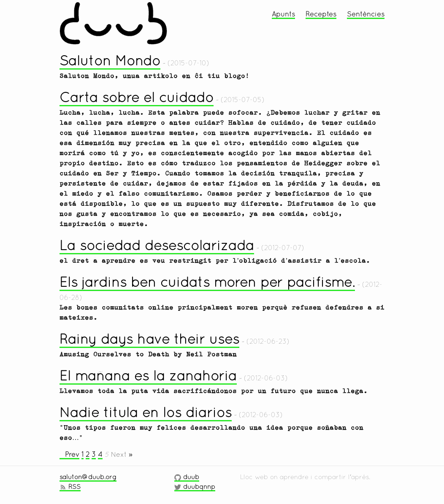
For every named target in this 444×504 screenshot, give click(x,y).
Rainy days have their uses (149, 339)
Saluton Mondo (110, 61)
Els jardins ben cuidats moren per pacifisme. (207, 282)
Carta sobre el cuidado (137, 97)
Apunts (283, 14)
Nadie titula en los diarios (146, 412)
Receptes (321, 14)
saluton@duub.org (88, 477)
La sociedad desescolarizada (157, 245)
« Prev (69, 454)
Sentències (366, 14)
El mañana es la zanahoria (148, 376)
